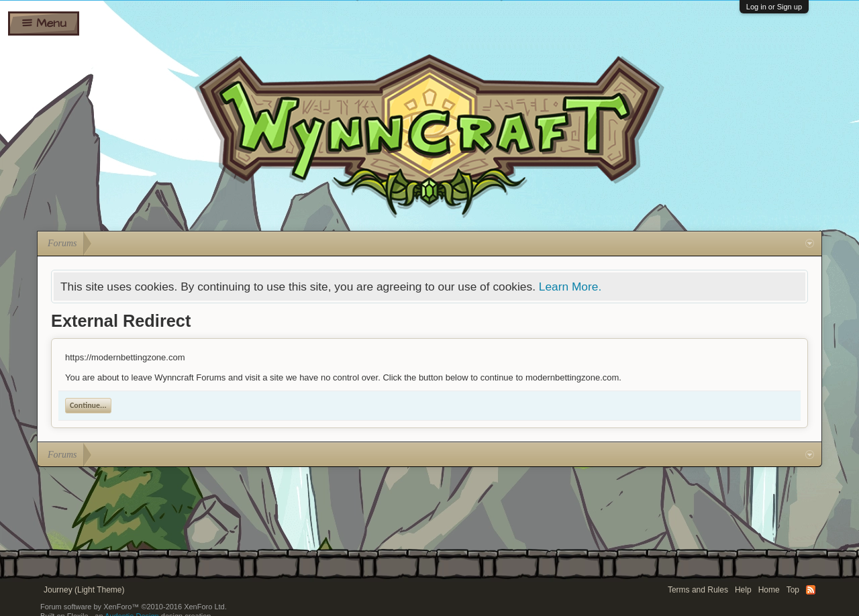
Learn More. (570, 287)
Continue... (88, 405)
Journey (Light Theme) (84, 590)
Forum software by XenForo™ (134, 607)
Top (793, 590)
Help (743, 590)
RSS (811, 590)
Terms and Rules (698, 590)
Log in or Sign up (774, 7)
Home (769, 590)
